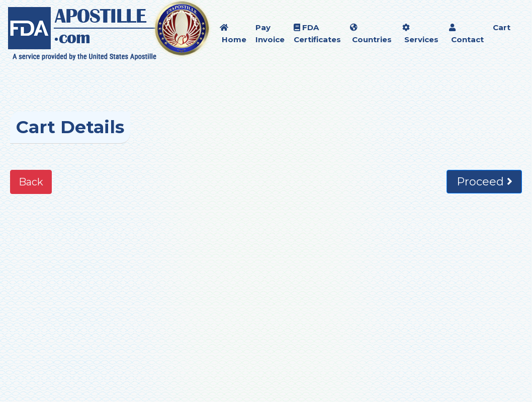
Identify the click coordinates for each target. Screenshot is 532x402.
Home (233, 34)
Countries (371, 34)
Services (420, 34)
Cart (502, 27)
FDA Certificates (317, 33)
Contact (466, 34)
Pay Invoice (270, 33)
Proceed (484, 182)
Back (31, 182)
